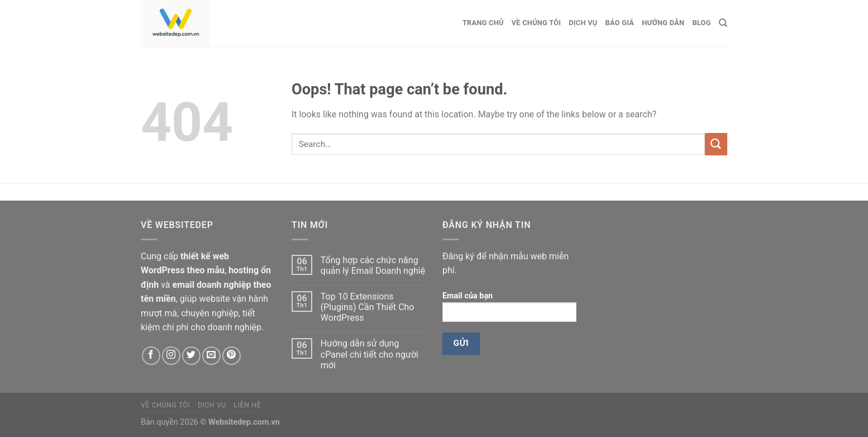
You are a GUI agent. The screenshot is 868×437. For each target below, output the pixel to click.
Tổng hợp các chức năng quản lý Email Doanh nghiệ (373, 265)
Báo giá (620, 23)
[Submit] (716, 144)
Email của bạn (509, 310)
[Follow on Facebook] (151, 356)
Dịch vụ (583, 23)
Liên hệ (247, 405)
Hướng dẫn (663, 23)
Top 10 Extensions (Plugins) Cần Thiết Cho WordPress (368, 307)
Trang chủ (483, 23)
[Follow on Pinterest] (232, 356)
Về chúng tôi (536, 23)
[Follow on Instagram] (171, 356)
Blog (701, 23)
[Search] (723, 23)
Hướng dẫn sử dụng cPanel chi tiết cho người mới (369, 354)
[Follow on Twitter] (191, 356)
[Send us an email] (211, 356)
